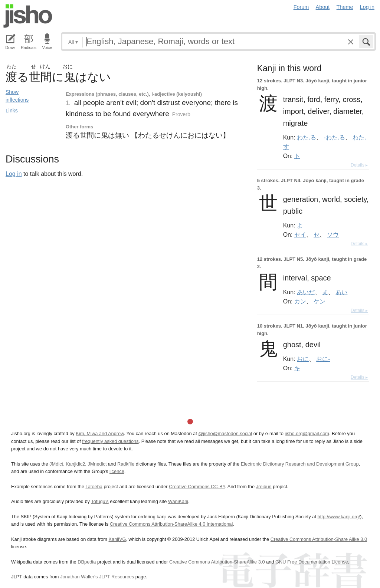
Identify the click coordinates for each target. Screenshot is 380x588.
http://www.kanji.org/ (339, 517)
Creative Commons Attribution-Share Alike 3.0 (319, 539)
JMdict (56, 464)
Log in (367, 7)
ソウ (333, 234)
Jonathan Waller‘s (79, 577)
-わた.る (335, 137)
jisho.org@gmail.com (307, 433)
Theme (345, 7)
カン (300, 301)
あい (341, 292)
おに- (323, 359)
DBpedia (87, 562)
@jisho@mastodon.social (225, 433)
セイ (300, 234)
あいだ (306, 292)
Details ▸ (359, 165)
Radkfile (126, 464)
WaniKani (178, 501)
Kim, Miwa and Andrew (100, 433)
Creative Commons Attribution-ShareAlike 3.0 (217, 562)
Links (12, 111)
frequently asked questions (110, 441)
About (323, 7)
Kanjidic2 (75, 464)
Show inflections (17, 96)
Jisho (28, 16)
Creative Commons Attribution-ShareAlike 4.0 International (171, 524)
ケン (320, 301)
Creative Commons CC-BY (197, 487)
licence (117, 471)
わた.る (307, 137)
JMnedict (97, 464)
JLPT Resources (117, 577)
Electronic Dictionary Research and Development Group (300, 464)
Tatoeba (94, 487)
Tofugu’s (100, 501)
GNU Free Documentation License (312, 562)
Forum (301, 7)
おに (303, 359)
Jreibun (264, 487)
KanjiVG (117, 539)
